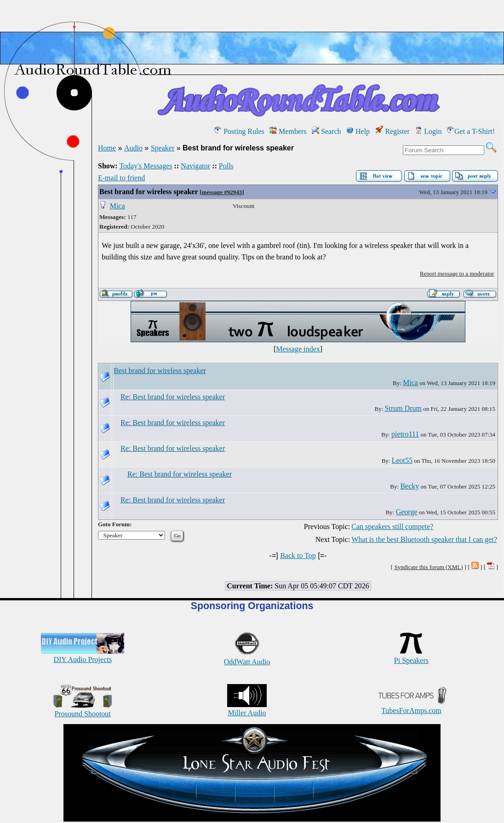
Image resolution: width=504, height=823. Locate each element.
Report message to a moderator (457, 273)
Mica (117, 206)
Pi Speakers (411, 656)
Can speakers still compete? (392, 527)
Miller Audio (247, 709)
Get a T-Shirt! (471, 131)
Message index (298, 349)
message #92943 (222, 192)
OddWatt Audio (247, 658)
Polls (226, 166)
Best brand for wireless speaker (149, 192)
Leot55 (402, 460)
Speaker (163, 148)
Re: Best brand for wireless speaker (173, 397)
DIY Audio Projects (83, 655)
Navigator (195, 166)
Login (428, 131)
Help (358, 131)
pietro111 (405, 434)
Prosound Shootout (83, 710)
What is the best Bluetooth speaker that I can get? (424, 539)
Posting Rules (239, 131)
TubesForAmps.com (411, 706)
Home (107, 148)
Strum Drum (403, 408)
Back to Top (298, 555)
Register (392, 131)
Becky (409, 486)
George (407, 512)
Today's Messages (146, 166)
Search (326, 131)
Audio (133, 148)
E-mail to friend (121, 178)
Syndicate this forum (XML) (428, 567)
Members (288, 131)
